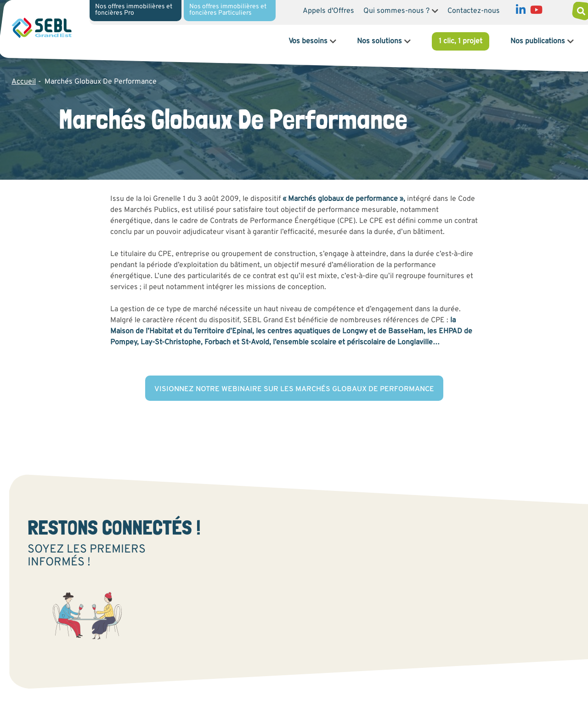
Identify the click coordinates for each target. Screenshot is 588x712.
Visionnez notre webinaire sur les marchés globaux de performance (294, 389)
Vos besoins (308, 41)
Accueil (24, 82)
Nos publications (538, 41)
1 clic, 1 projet (461, 41)
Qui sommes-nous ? (396, 11)
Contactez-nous (474, 11)
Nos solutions (379, 41)
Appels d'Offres (328, 11)
